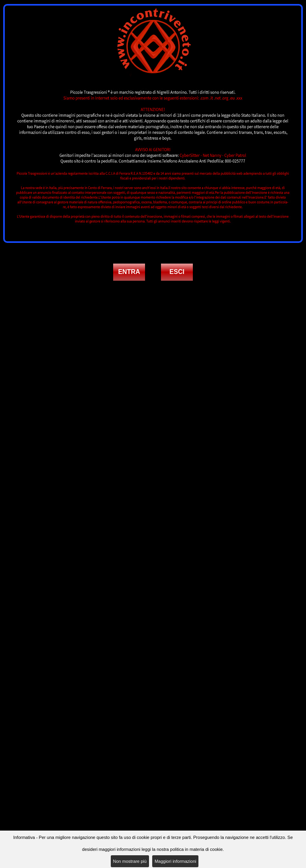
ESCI (177, 272)
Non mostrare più (130, 861)
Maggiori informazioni (176, 861)
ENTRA (129, 272)
